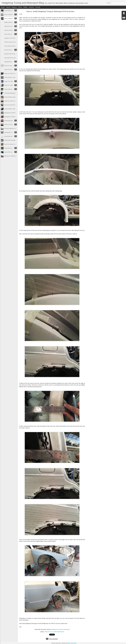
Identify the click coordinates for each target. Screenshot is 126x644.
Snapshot (31, 7)
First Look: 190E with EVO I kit (11, 105)
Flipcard (8, 7)
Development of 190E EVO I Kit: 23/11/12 (14, 117)
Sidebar (25, 7)
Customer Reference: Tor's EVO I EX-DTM (14, 129)
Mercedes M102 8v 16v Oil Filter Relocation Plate (16, 54)
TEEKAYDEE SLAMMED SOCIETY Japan (14, 140)
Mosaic (20, 7)
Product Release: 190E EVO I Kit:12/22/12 (14, 109)
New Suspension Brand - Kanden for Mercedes (15, 46)
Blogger (68, 643)
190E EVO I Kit (48, 632)
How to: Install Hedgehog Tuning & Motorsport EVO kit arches (50, 11)
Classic (3, 7)
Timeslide (38, 7)
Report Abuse (74, 643)
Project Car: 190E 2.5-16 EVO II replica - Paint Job (16, 74)
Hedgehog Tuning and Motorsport (61, 629)
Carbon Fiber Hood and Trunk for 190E (13, 152)
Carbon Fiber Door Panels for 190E (13, 148)
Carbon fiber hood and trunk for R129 (13, 34)
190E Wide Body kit (59, 632)
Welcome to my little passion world (12, 156)
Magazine (14, 7)
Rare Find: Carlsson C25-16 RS (12, 144)
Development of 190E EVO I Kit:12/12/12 (14, 113)
